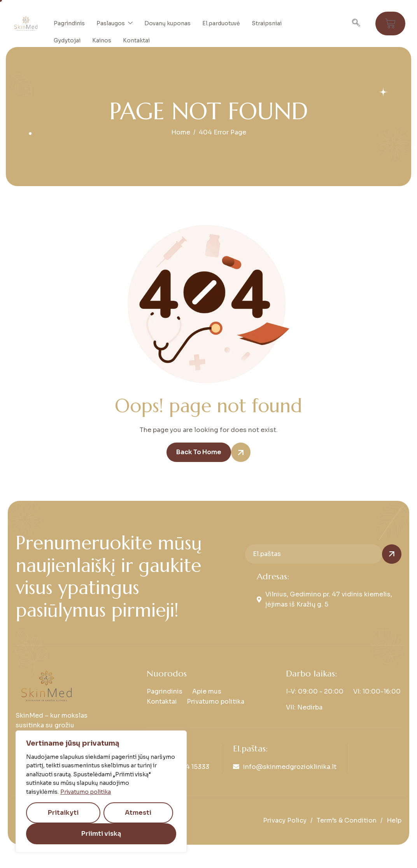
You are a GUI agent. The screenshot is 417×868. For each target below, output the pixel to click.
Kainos (102, 40)
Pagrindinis (69, 23)
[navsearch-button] (356, 24)
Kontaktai (136, 40)
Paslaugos (115, 23)
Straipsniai (267, 23)
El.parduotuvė (221, 23)
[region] (101, 791)
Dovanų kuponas (167, 23)
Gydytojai (67, 40)
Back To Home (204, 452)
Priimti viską (101, 834)
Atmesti (138, 813)
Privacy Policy (285, 820)
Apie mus (207, 691)
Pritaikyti (63, 813)
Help (394, 820)
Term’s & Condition (347, 820)
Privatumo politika (86, 792)
